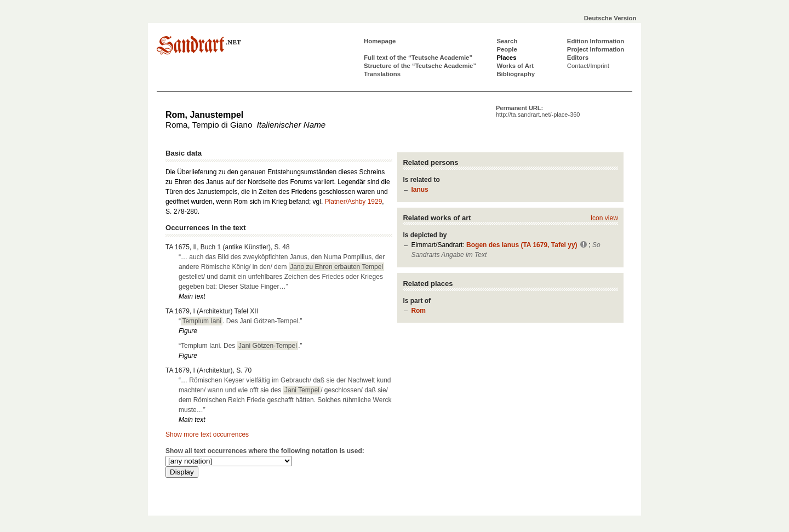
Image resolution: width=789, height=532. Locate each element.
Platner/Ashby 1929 (354, 202)
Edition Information (596, 41)
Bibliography (516, 74)
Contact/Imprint (588, 66)
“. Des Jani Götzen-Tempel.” (241, 321)
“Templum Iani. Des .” (241, 346)
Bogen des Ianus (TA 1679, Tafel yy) (522, 245)
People (507, 49)
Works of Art (515, 66)
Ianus (419, 190)
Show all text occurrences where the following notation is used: (265, 451)
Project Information (596, 49)
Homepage (380, 41)
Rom (418, 311)
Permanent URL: (538, 111)
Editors (578, 58)
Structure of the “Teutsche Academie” (420, 66)
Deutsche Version (610, 18)
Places (506, 58)
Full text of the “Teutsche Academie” (418, 58)
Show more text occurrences (207, 434)
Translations (382, 74)
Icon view (604, 218)
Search (507, 41)
